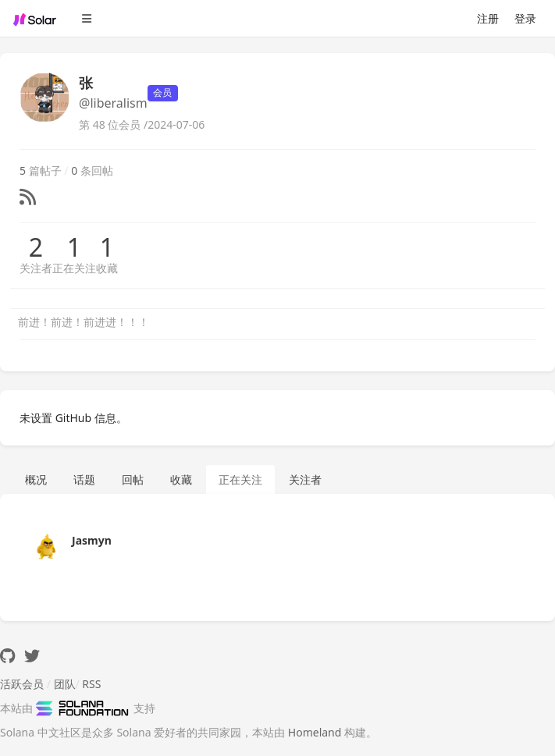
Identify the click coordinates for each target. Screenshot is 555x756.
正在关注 (74, 268)
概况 (36, 479)
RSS (91, 684)
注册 (488, 18)
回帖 (133, 479)
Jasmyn (92, 540)
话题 (84, 479)
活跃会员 (22, 684)
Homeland (315, 732)
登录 (525, 18)
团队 (65, 684)
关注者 (36, 268)
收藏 (107, 268)
